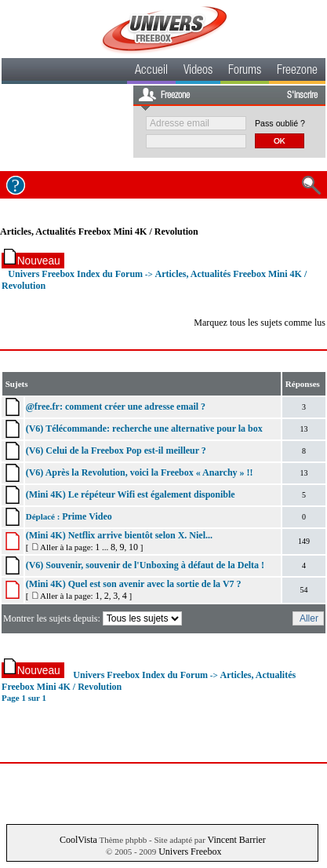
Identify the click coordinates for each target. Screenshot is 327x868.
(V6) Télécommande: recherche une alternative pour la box (144, 429)
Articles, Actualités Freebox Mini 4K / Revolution (99, 232)
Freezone (297, 71)
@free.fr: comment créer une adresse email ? (116, 407)
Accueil (151, 71)
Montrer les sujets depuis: (94, 618)
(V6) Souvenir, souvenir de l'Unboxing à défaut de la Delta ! (145, 565)
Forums (245, 71)
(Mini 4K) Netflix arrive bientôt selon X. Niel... (119, 535)
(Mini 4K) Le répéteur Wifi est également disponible (131, 494)
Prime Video (87, 516)
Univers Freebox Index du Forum (75, 274)
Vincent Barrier (237, 840)
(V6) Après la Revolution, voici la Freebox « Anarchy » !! (140, 472)
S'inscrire (302, 96)
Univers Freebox (190, 852)
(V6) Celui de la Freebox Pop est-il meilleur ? (116, 450)
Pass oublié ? (280, 123)
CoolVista (78, 840)
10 (133, 547)
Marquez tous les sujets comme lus (260, 323)
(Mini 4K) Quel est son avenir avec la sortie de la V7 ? (134, 584)
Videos (198, 71)
